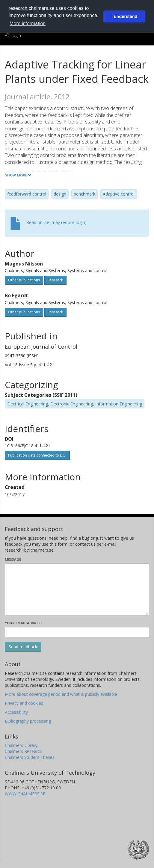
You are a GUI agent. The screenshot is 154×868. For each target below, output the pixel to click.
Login (13, 35)
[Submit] (23, 647)
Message (13, 559)
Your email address (24, 623)
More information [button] (28, 23)
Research (55, 280)
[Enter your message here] (77, 589)
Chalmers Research (24, 751)
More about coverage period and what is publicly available (61, 694)
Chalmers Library (21, 745)
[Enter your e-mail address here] (77, 632)
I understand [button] (124, 16)
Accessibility (16, 712)
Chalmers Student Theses (30, 757)
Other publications (24, 280)
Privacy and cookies (24, 703)
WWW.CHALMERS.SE (25, 794)
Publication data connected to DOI (37, 455)
